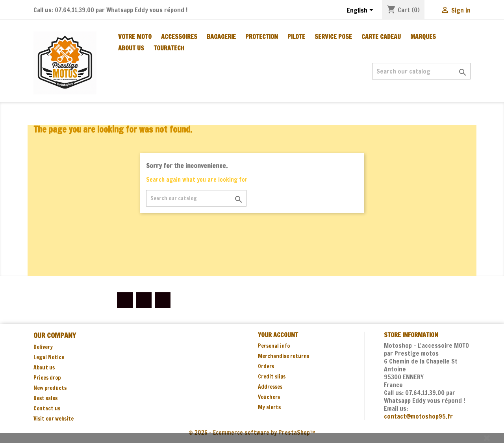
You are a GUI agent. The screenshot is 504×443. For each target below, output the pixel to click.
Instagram (163, 300)
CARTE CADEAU (381, 37)
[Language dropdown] (361, 11)
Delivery (43, 347)
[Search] (421, 71)
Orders (266, 366)
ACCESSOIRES (179, 37)
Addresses (270, 387)
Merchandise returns (283, 356)
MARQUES (423, 37)
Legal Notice (49, 357)
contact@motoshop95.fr (418, 416)
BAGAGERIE (221, 37)
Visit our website (54, 419)
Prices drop (47, 378)
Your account (278, 335)
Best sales (45, 398)
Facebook (125, 300)
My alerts (269, 407)
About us (131, 48)
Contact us (47, 408)
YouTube (144, 300)
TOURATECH (169, 48)
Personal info (274, 346)
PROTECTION (262, 37)
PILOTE (296, 37)
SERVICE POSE (333, 37)
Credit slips (272, 377)
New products (50, 388)
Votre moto (135, 37)
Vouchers (269, 397)
